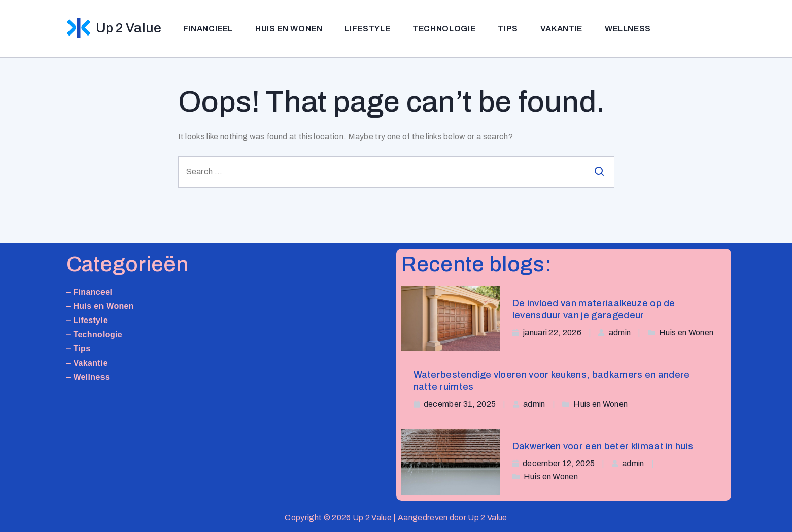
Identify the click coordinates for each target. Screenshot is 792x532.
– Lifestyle (87, 320)
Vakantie (561, 29)
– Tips (79, 349)
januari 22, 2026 (552, 332)
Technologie (444, 29)
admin (620, 332)
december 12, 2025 (559, 463)
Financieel (208, 29)
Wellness (628, 29)
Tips (508, 29)
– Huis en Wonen (100, 306)
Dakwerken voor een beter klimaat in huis (603, 446)
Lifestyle (367, 29)
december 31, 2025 (460, 404)
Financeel (93, 292)
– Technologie (95, 334)
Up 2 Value (129, 28)
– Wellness (88, 377)
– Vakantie (87, 363)
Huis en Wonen (289, 29)
